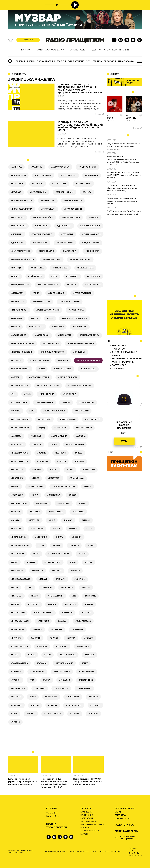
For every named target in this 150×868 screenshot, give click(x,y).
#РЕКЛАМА (63, 360)
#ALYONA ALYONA (59, 436)
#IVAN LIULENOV (56, 512)
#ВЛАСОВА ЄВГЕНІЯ (73, 209)
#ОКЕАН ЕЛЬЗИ (42, 335)
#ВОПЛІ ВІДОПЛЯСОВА (22, 209)
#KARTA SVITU (37, 529)
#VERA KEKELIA (84, 688)
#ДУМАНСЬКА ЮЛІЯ (91, 234)
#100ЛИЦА (93, 714)
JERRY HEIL (131, 118)
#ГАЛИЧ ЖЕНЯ (41, 226)
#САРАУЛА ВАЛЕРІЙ (20, 369)
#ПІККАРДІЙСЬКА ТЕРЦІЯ (22, 344)
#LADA (73, 562)
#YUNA (14, 714)
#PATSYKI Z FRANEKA (43, 613)
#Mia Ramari (17, 596)
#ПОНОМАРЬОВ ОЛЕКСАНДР (81, 344)
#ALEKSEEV (16, 436)
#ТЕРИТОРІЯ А (70, 394)
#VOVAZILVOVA (61, 688)
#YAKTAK (35, 705)
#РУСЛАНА (16, 360)
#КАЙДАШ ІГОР (35, 276)
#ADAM (54, 445)
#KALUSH (86, 520)
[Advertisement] (65, 741)
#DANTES (62, 461)
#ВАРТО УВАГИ (48, 209)
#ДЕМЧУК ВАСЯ (64, 226)
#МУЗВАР (15, 327)
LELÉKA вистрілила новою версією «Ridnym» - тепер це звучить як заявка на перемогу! (123, 188)
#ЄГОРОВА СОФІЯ (65, 243)
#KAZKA (56, 529)
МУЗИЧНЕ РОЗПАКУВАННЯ (127, 359)
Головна (21, 61)
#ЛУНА (36, 293)
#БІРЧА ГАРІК (17, 184)
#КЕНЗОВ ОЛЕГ (92, 251)
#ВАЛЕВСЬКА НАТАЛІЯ (21, 201)
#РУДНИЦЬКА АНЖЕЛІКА (88, 360)
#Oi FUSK (89, 604)
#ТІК (13, 394)
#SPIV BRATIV (83, 646)
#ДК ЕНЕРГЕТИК (40, 243)
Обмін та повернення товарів (83, 852)
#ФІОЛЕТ (66, 402)
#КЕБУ (54, 276)
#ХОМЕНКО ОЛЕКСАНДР (54, 411)
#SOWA (48, 655)
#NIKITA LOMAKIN (55, 596)
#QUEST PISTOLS (83, 621)
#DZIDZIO (37, 470)
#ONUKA (52, 604)
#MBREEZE (57, 571)
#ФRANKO (16, 411)
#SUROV (31, 655)
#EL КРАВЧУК (17, 478)
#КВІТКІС (15, 276)
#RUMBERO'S (77, 630)
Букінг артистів (76, 61)
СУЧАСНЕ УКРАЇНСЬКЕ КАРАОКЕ (90, 832)
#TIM (32, 680)
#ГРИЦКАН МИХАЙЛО (43, 217)
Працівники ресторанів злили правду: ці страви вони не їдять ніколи (122, 201)
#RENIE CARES (17, 630)
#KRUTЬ (59, 537)
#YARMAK (53, 705)
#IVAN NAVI (35, 512)
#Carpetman (43, 461)
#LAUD (36, 554)
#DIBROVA (79, 461)
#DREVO (54, 470)
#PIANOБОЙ (67, 613)
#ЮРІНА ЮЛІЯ (61, 428)
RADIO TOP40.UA (126, 61)
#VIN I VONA (40, 688)
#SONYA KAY (62, 646)
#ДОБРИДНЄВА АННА (90, 226)
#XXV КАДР (16, 705)
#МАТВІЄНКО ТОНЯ (42, 302)
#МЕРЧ (50, 318)
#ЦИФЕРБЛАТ (44, 419)
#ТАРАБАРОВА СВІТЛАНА (80, 386)
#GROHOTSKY (53, 495)
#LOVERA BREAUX (53, 562)
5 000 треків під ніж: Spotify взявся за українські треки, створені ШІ (124, 213)
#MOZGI (15, 588)
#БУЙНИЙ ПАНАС (83, 184)
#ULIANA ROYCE (18, 688)
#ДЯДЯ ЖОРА (17, 243)
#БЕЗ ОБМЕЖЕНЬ (68, 175)
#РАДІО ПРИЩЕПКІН (39, 360)
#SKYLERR (89, 638)
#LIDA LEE (31, 562)
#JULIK (52, 520)
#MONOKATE (67, 588)
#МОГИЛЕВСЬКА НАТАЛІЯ (48, 310)
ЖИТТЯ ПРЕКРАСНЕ (123, 362)
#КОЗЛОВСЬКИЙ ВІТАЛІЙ (22, 259)
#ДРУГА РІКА (67, 234)
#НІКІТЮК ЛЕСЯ (36, 327)
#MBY (30, 588)
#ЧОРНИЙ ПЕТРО (92, 419)
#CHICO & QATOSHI (20, 461)
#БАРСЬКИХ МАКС (43, 175)
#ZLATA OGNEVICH (53, 714)
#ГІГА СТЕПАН (18, 217)
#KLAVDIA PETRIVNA (20, 545)
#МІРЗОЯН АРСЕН (19, 310)
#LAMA (91, 545)
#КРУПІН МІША (37, 268)
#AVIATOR (37, 445)
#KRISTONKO (41, 537)
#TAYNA (47, 680)
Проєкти (86, 808)
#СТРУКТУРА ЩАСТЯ (68, 377)
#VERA (33, 697)
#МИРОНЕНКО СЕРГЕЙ (70, 302)
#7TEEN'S (15, 722)
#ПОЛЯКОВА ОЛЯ (51, 344)
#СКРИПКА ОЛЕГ (88, 369)
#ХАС (32, 411)
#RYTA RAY (16, 638)
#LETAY (14, 562)
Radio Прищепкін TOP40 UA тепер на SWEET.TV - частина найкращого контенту (88, 782)
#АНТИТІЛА (16, 167)
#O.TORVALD (33, 604)
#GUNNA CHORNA (19, 503)
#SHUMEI (54, 638)
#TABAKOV (90, 655)
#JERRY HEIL (34, 520)
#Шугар (42, 428)
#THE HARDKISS (37, 672)
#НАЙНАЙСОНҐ (80, 327)
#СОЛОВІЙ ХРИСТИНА (39, 377)
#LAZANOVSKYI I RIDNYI (59, 554)
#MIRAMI (43, 579)
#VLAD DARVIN (73, 697)
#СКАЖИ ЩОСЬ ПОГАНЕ (48, 386)
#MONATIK (61, 579)
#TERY (85, 663)
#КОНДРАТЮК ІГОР (20, 285)
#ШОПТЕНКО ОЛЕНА (20, 428)
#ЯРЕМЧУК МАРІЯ (84, 428)
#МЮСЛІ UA (17, 318)
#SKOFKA (71, 638)
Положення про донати (110, 852)
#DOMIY (70, 470)
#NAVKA (35, 596)
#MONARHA (47, 588)
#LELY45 (82, 554)
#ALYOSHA (81, 436)
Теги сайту (19, 74)
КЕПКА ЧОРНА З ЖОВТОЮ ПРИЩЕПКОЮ (124, 425)
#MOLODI (86, 588)
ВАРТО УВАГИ (120, 365)
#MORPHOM (80, 579)
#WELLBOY (93, 697)
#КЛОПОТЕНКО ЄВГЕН (48, 285)
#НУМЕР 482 (58, 327)
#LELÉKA (89, 562)
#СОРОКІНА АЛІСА (20, 386)
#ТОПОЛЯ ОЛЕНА (19, 402)
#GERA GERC (17, 495)
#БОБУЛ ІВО (38, 184)
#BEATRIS (42, 453)
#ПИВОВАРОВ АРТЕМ (90, 335)
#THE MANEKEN (86, 680)
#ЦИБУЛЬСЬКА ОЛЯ (20, 419)
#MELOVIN (75, 571)
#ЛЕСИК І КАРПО (93, 285)
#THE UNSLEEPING (62, 672)
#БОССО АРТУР (59, 184)
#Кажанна (72, 285)
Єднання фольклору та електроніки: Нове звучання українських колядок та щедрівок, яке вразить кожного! (80, 88)
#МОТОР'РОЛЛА (76, 310)
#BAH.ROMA (60, 453)
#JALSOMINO (78, 512)
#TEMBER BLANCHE (64, 663)
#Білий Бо (87, 192)
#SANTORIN (35, 638)
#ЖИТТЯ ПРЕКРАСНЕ (21, 251)
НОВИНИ (51, 824)
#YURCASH (95, 705)
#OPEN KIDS (70, 604)
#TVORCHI (16, 680)
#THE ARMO (65, 680)
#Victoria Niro (51, 697)
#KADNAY (68, 520)
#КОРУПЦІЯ (16, 268)
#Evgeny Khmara (77, 478)
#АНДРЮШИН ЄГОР (88, 167)
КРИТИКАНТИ (119, 346)
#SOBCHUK (42, 646)
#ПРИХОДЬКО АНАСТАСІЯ (53, 352)
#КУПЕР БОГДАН (60, 268)
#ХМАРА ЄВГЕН (82, 411)
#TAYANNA (42, 663)
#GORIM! (83, 503)
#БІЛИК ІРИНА (92, 175)
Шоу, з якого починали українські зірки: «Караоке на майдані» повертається (23, 782)
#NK (74, 596)
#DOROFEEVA (17, 470)
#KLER (41, 545)
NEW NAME (118, 368)
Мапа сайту (52, 816)
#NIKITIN (15, 604)
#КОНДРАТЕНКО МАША (80, 259)
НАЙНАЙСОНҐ (120, 349)
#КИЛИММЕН (72, 276)
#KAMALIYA (16, 529)
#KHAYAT (73, 529)
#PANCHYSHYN (18, 613)
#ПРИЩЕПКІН (79, 352)
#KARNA (57, 545)
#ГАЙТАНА (94, 217)
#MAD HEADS (17, 571)
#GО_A (35, 495)
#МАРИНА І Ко (18, 302)
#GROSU (73, 495)
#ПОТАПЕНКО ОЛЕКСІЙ (21, 352)
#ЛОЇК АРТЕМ (17, 293)
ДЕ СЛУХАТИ (110, 61)
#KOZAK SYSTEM (19, 537)
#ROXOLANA (57, 630)
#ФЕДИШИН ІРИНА (44, 402)
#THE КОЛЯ (16, 672)
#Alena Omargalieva (75, 445)
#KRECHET (77, 537)
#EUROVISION (54, 478)
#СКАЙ (42, 369)
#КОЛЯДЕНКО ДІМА (52, 259)
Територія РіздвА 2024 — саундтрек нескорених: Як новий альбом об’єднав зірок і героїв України (80, 126)
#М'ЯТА (34, 318)
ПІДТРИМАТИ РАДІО (126, 831)
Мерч (88, 61)
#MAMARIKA (38, 571)
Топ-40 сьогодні (46, 61)
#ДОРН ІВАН (17, 234)
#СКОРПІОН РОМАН (63, 369)
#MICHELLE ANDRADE (21, 579)
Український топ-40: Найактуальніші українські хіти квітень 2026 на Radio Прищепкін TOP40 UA (54, 783)
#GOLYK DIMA (64, 503)
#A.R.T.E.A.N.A (17, 445)
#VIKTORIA (16, 697)
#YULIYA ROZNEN (74, 705)
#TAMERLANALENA (19, 663)
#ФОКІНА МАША (87, 402)
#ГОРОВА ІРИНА (18, 226)
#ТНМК (27, 394)
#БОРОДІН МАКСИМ (65, 192)
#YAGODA (31, 714)
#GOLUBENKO (42, 503)
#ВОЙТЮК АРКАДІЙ (73, 201)
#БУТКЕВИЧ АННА (38, 192)
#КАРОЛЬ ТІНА (70, 251)
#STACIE (15, 655)
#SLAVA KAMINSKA (20, 646)
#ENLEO (36, 478)
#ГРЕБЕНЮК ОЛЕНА (71, 217)
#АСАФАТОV (37, 167)
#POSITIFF (86, 613)
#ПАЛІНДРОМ (65, 335)
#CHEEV (79, 453)
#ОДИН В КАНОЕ (19, 335)
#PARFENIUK (43, 621)
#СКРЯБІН (16, 377)
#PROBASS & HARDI (20, 621)
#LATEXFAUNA (18, 554)
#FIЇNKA (88, 487)
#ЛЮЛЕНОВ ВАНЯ (56, 293)
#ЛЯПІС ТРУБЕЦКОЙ (82, 293)
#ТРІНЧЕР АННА (47, 394)
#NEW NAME (90, 596)
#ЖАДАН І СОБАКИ (91, 243)
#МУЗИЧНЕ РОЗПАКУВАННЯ (75, 318)
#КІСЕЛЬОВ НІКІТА (85, 268)
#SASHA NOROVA (68, 655)
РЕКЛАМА (97, 61)
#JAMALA (15, 520)
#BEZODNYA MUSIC (20, 453)
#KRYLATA (74, 545)
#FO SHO (15, 487)
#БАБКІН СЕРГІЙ (18, 175)
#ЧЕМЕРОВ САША (68, 419)
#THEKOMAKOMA (87, 672)
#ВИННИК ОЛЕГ (48, 201)
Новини (31, 61)
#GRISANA (16, 512)
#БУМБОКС (16, 192)
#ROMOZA (37, 630)
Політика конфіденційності (55, 852)
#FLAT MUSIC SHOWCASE (64, 487)
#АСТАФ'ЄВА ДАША (60, 167)
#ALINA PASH (36, 436)
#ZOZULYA (75, 714)
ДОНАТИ (115, 74)
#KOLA (89, 529)
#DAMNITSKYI (89, 470)
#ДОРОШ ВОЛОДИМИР (42, 234)
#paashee (62, 621)
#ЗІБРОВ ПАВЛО (46, 251)
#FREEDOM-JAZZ (36, 487)
